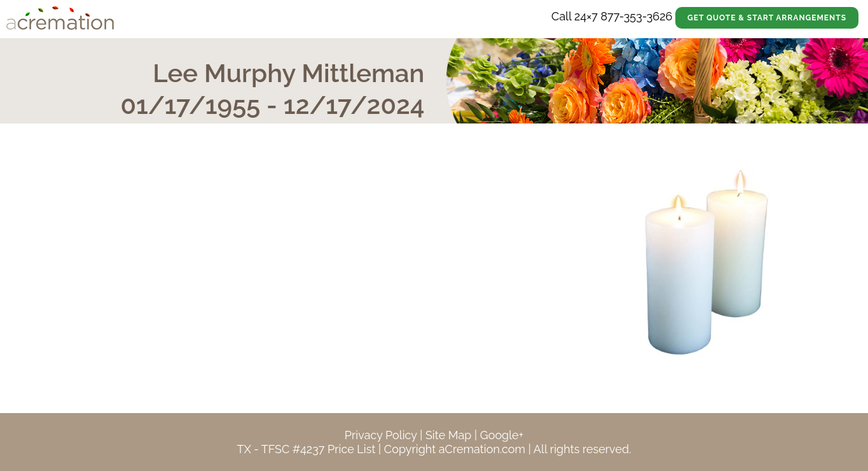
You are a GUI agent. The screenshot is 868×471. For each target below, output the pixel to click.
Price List (352, 449)
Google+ (502, 435)
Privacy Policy (381, 435)
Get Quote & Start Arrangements (767, 18)
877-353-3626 (636, 16)
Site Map (449, 435)
